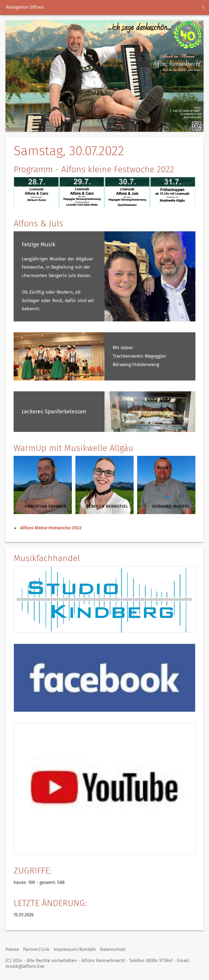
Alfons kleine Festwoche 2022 (51, 528)
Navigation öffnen (25, 7)
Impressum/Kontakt (75, 949)
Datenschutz (113, 949)
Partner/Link (36, 949)
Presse (12, 949)
